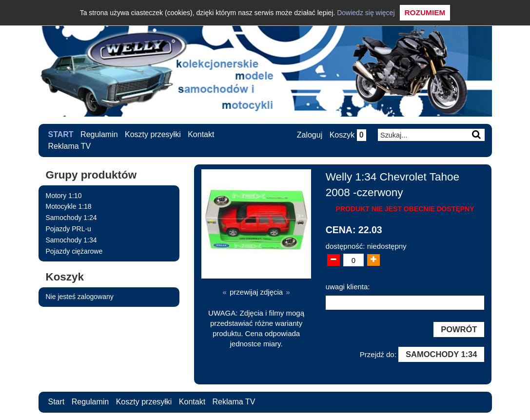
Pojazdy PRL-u (69, 229)
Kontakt (201, 134)
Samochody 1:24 (71, 218)
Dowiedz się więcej (366, 13)
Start (61, 134)
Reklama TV (70, 146)
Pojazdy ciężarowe (74, 251)
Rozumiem (425, 12)
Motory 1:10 (64, 196)
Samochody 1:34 (71, 240)
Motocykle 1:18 (69, 206)
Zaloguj (310, 135)
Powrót (459, 329)
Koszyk (348, 135)
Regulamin (99, 134)
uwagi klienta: (348, 287)
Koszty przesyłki (153, 134)
